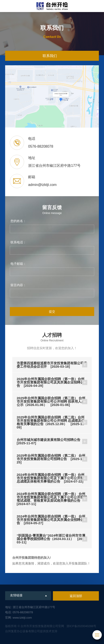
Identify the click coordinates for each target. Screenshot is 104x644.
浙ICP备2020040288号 (81, 626)
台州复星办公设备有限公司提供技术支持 (31, 631)
